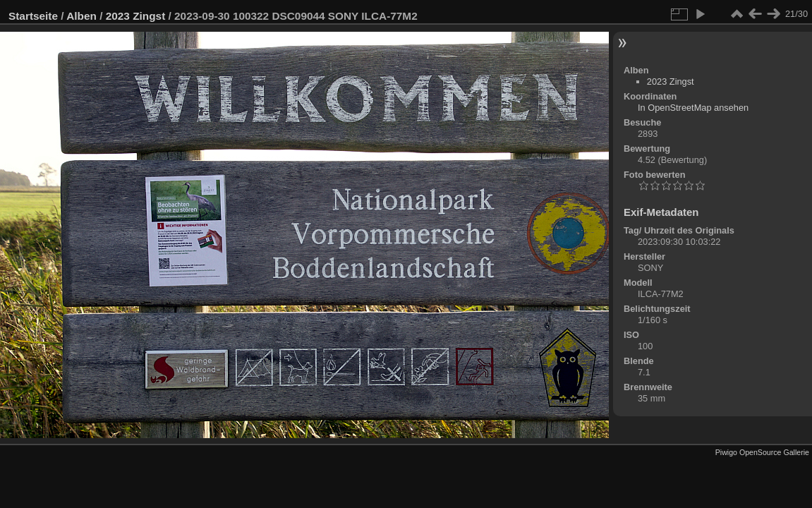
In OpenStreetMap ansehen (693, 108)
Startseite (33, 16)
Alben (81, 16)
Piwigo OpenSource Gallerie (762, 452)
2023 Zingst (136, 16)
